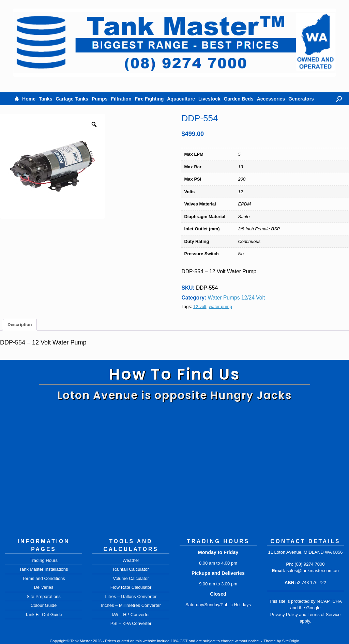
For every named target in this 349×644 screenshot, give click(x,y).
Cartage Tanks (72, 99)
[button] (339, 99)
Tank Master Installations (43, 569)
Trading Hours (44, 560)
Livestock (209, 99)
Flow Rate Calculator (131, 587)
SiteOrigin (291, 641)
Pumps (100, 99)
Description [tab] (20, 325)
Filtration (121, 99)
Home (29, 99)
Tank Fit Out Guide (44, 615)
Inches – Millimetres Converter (131, 605)
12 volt (200, 306)
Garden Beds (239, 99)
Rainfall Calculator (131, 569)
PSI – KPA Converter (131, 623)
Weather (131, 560)
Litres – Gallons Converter (131, 596)
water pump (221, 306)
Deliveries (43, 587)
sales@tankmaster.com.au (313, 571)
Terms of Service (324, 615)
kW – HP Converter (131, 615)
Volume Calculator (131, 578)
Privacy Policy (284, 615)
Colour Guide (44, 605)
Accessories (271, 99)
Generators (301, 99)
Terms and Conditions (44, 578)
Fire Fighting (149, 99)
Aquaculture (181, 99)
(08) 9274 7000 (309, 564)
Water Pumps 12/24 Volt (237, 298)
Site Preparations (44, 596)
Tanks (45, 99)
